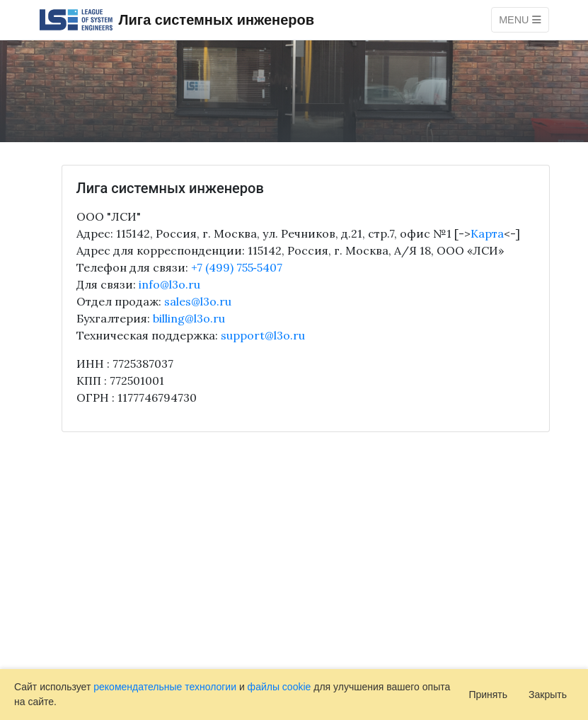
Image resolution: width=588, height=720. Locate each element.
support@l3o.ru (263, 335)
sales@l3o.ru (198, 301)
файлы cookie (279, 687)
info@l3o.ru (169, 284)
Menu (520, 20)
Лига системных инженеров (177, 20)
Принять (488, 695)
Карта (487, 233)
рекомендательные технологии (165, 687)
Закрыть (548, 695)
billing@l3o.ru (189, 318)
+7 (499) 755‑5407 (237, 267)
